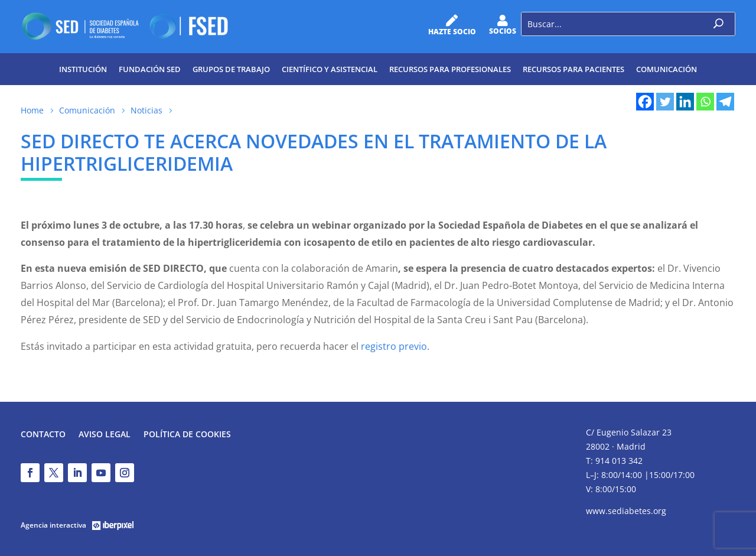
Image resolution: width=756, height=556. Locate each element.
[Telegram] (725, 102)
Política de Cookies (187, 435)
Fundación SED (150, 69)
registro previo (394, 346)
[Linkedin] (685, 102)
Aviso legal (105, 435)
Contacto (43, 435)
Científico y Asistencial (330, 69)
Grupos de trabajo (231, 69)
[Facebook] (645, 102)
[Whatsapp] (705, 102)
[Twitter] (665, 102)
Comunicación (667, 69)
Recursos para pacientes (573, 69)
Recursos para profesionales (450, 69)
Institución (83, 69)
